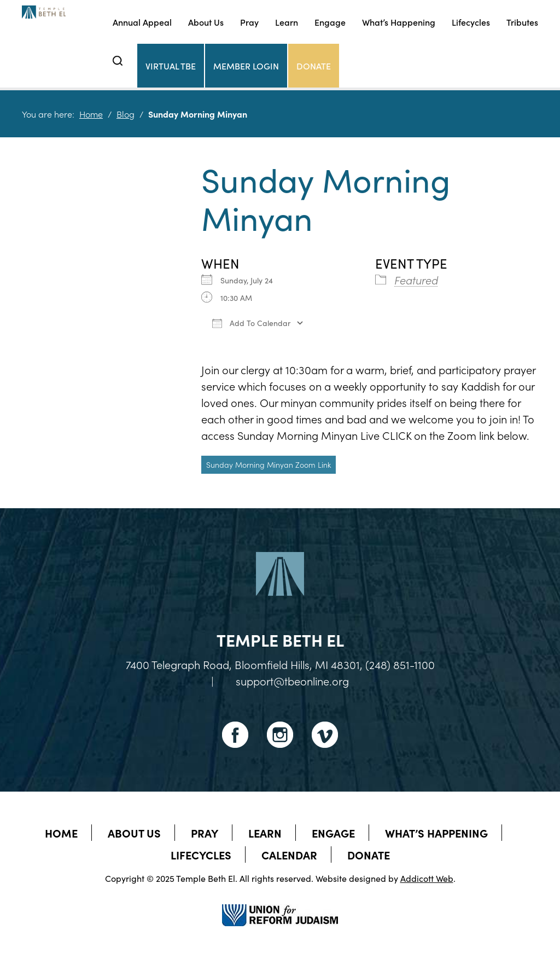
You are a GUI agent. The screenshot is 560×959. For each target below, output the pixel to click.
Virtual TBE (171, 66)
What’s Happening (399, 22)
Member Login (246, 66)
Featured (416, 280)
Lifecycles (471, 22)
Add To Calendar (251, 323)
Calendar (289, 855)
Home (91, 114)
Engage (330, 22)
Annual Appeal (142, 22)
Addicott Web (427, 878)
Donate (314, 66)
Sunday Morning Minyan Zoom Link (269, 464)
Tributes (522, 22)
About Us (206, 22)
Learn (287, 22)
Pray (249, 22)
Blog (126, 114)
